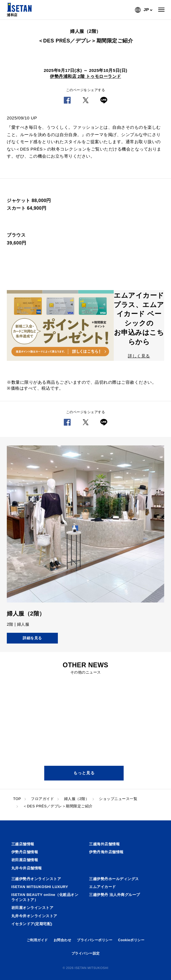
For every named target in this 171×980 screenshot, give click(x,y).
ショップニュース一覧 (118, 799)
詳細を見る (32, 638)
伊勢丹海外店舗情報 (106, 852)
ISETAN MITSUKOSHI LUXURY (40, 887)
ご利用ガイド (37, 940)
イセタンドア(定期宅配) (32, 924)
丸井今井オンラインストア (34, 916)
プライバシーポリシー (95, 940)
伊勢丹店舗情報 (25, 852)
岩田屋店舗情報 (25, 860)
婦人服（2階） (77, 799)
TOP (17, 799)
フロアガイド (42, 799)
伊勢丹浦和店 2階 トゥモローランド (85, 76)
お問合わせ (63, 940)
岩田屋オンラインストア (32, 908)
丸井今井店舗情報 (27, 868)
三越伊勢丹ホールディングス (114, 879)
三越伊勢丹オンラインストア (36, 879)
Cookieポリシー (131, 940)
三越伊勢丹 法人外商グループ (115, 895)
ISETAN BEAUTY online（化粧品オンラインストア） (45, 897)
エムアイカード (103, 887)
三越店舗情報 (23, 844)
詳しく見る (139, 356)
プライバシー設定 (86, 953)
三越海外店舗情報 (104, 844)
